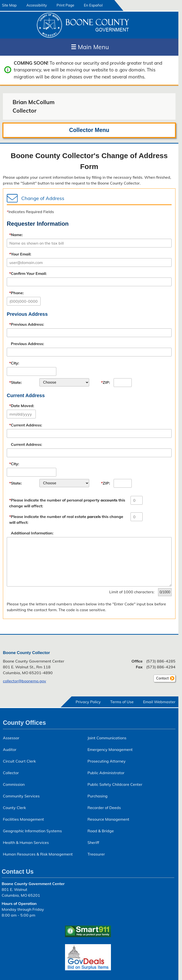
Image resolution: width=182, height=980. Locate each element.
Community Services (21, 796)
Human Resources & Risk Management (38, 854)
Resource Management (108, 819)
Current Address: (26, 425)
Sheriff (93, 842)
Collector (11, 773)
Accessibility (37, 5)
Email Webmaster (159, 702)
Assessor (11, 738)
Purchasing (98, 796)
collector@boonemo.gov (25, 681)
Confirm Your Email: (28, 273)
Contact (161, 679)
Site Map (9, 5)
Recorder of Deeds (104, 808)
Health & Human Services (26, 842)
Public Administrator (106, 773)
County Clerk (14, 808)
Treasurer (96, 854)
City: (14, 363)
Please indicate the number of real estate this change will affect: (66, 519)
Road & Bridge (101, 831)
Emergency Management (110, 749)
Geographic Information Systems (32, 831)
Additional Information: (32, 533)
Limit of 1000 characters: (132, 592)
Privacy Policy (88, 702)
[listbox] (64, 382)
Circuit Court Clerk (19, 761)
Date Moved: (22, 406)
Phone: (16, 293)
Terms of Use (122, 702)
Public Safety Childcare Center (115, 784)
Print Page (65, 5)
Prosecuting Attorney (107, 761)
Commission (14, 784)
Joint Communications (107, 738)
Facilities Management (23, 819)
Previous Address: (27, 324)
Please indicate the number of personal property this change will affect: (67, 503)
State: (15, 382)
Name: (16, 235)
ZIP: (106, 382)
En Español (93, 5)
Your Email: (20, 254)
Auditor (10, 749)
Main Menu (90, 47)
